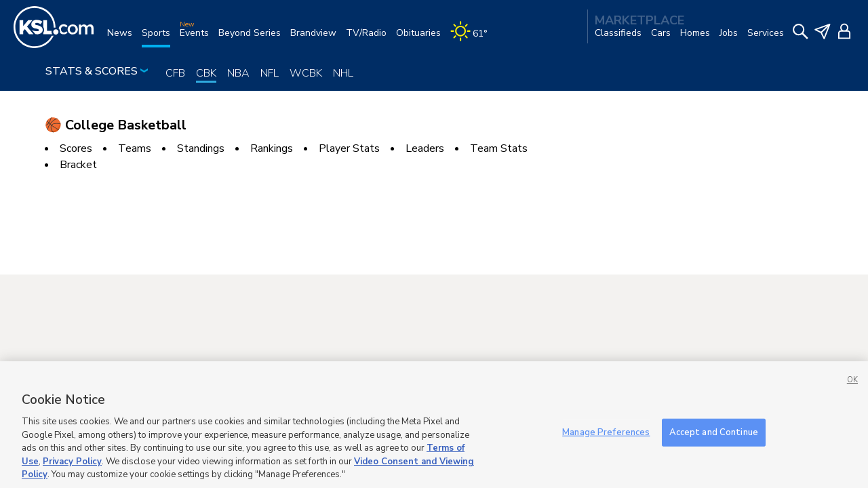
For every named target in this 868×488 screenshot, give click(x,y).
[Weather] (474, 38)
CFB (175, 73)
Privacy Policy (72, 477)
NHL (343, 73)
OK (852, 396)
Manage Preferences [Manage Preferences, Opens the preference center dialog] (606, 448)
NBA (238, 73)
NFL (270, 73)
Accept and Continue (714, 448)
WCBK (306, 73)
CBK (206, 73)
